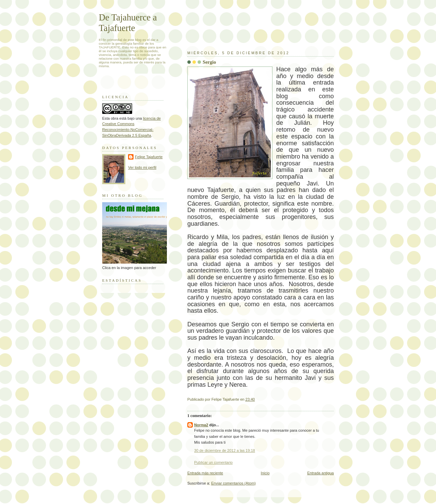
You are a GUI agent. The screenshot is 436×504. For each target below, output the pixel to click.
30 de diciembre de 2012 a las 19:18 (225, 450)
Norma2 (201, 425)
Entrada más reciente (205, 473)
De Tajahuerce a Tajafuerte (128, 23)
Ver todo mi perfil (142, 167)
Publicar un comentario (213, 462)
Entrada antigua (321, 473)
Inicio (265, 473)
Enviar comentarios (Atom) (233, 483)
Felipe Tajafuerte (149, 157)
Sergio (209, 62)
